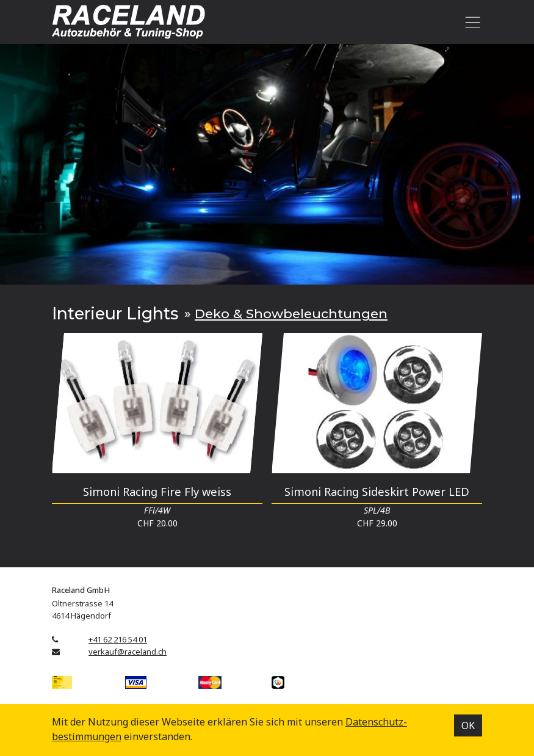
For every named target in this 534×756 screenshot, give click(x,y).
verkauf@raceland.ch (128, 652)
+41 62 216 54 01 (118, 639)
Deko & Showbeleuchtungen (291, 314)
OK (468, 725)
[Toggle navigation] (470, 22)
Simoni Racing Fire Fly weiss (157, 491)
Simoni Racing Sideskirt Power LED (377, 491)
